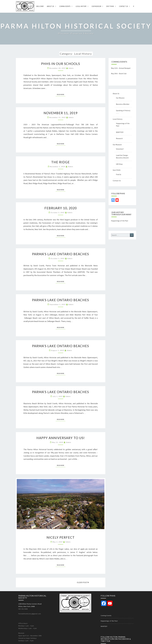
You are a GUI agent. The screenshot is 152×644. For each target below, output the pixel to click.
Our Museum (96, 6)
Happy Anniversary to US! (61, 438)
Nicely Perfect (61, 537)
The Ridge (61, 162)
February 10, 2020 (61, 208)
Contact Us (123, 6)
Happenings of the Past (123, 125)
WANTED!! (120, 132)
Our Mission (120, 98)
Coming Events (65, 6)
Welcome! (40, 6)
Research (119, 138)
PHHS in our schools (61, 64)
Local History (81, 6)
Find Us (119, 174)
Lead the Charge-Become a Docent (122, 156)
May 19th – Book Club (119, 73)
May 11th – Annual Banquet (121, 68)
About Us (50, 6)
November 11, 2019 (61, 113)
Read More (61, 94)
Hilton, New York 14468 (27, 606)
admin (71, 68)
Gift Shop (119, 164)
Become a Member (123, 104)
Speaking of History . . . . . (123, 112)
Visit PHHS (110, 6)
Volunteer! (120, 149)
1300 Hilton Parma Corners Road (30, 604)
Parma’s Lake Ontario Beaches (61, 254)
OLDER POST (83, 582)
